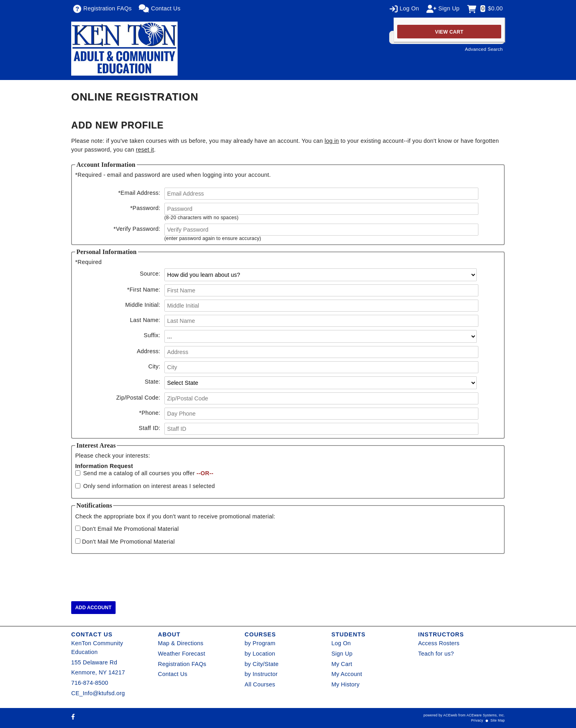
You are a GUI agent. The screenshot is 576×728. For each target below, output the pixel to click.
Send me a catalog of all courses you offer (148, 473)
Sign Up (342, 654)
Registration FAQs (182, 664)
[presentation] (132, 573)
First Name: (144, 290)
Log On (341, 643)
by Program (260, 643)
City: (154, 366)
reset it (145, 150)
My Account (347, 674)
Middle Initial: (143, 305)
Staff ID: (150, 428)
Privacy (477, 720)
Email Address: (139, 193)
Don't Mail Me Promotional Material (128, 542)
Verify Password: (137, 229)
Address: (149, 351)
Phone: (150, 413)
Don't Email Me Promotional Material (130, 529)
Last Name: (145, 320)
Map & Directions (181, 643)
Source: (150, 274)
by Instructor (261, 674)
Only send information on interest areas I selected (149, 486)
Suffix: (152, 335)
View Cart (449, 32)
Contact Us (173, 674)
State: (153, 382)
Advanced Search (484, 49)
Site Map (498, 720)
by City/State (262, 664)
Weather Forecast (182, 654)
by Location (260, 654)
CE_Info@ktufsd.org (98, 693)
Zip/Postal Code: (138, 398)
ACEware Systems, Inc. (486, 715)
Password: (145, 208)
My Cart (342, 664)
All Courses (260, 684)
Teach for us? (436, 654)
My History (345, 684)
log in (332, 141)
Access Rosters (439, 643)
